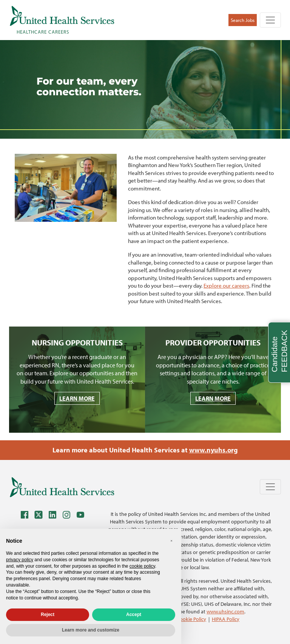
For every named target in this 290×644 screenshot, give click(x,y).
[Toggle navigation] (270, 20)
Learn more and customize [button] (91, 630)
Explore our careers (226, 286)
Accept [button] (134, 615)
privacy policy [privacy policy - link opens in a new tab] (20, 560)
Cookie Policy (191, 619)
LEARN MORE (77, 398)
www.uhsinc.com (225, 611)
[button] (171, 541)
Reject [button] (48, 615)
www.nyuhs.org (214, 450)
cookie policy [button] (142, 566)
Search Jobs (243, 20)
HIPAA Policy (226, 619)
